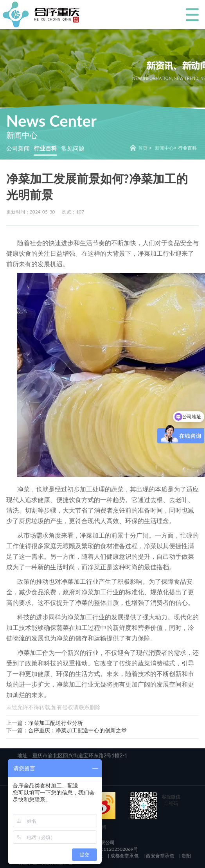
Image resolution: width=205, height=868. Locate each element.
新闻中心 (164, 148)
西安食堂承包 (159, 856)
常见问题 (73, 148)
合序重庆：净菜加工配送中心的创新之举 (77, 730)
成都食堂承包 (124, 856)
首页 (143, 148)
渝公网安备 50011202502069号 (104, 849)
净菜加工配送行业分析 (56, 723)
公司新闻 (18, 148)
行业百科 (45, 148)
